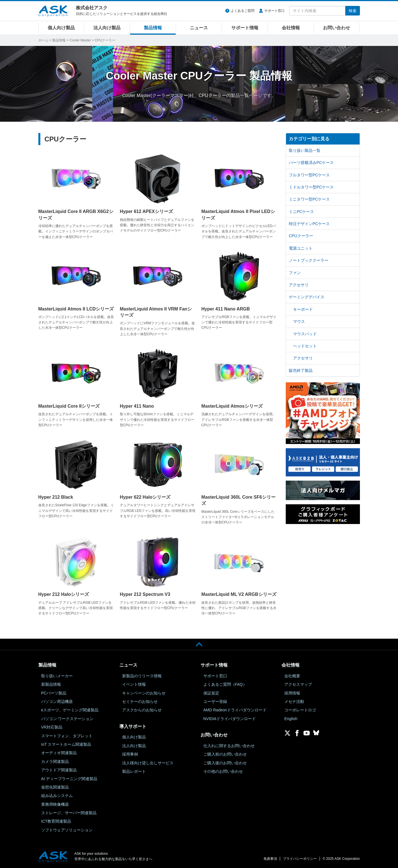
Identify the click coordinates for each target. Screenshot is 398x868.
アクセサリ (299, 285)
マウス (299, 321)
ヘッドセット (305, 346)
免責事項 (270, 859)
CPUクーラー (301, 236)
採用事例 (130, 754)
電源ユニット (301, 248)
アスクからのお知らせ (142, 710)
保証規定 (211, 693)
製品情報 (153, 28)
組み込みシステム (57, 796)
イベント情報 (134, 684)
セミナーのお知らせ (140, 701)
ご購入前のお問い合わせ (225, 754)
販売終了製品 (301, 370)
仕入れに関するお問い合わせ (229, 746)
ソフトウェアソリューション (67, 830)
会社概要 (292, 676)
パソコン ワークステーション (67, 719)
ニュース (199, 28)
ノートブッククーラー (309, 260)
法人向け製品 (107, 28)
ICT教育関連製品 (56, 821)
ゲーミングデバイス (307, 297)
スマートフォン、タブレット (67, 736)
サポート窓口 (274, 11)
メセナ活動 (294, 701)
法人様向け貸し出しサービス (148, 763)
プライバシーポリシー (300, 859)
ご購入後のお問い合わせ (225, 763)
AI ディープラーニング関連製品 (69, 779)
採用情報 (292, 693)
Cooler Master (80, 40)
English (291, 719)
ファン (295, 273)
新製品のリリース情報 (142, 676)
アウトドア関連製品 (59, 770)
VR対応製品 (52, 727)
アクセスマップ (298, 684)
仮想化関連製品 (55, 787)
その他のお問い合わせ (223, 771)
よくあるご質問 (243, 11)
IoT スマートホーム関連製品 (66, 744)
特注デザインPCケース (309, 224)
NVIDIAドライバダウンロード (230, 719)
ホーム (43, 40)
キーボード (303, 309)
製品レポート (134, 771)
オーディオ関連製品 (59, 753)
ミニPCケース (301, 212)
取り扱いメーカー (57, 676)
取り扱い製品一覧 (305, 150)
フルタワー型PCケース (309, 175)
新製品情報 (51, 684)
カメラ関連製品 (55, 762)
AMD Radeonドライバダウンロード (235, 710)
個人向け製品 (61, 28)
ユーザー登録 (215, 701)
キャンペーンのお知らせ (144, 693)
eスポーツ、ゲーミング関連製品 (70, 710)
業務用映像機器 (55, 804)
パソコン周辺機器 (57, 701)
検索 (353, 11)
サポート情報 (245, 28)
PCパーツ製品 (54, 693)
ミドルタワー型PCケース (311, 187)
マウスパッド (305, 334)
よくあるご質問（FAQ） (225, 684)
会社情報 (291, 28)
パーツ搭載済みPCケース (311, 163)
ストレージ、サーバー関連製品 (69, 813)
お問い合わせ (337, 28)
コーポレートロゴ (300, 710)
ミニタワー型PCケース (309, 199)
